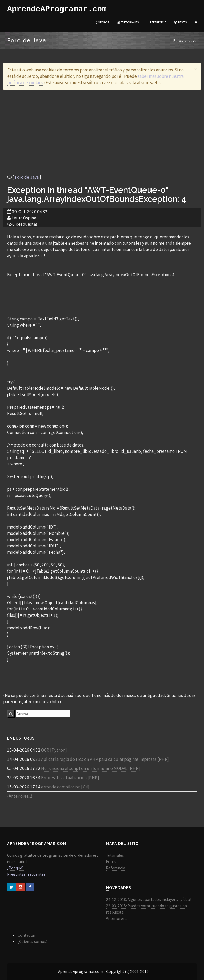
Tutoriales (128, 22)
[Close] (195, 69)
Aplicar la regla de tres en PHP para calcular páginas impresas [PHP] (105, 759)
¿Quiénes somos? (33, 941)
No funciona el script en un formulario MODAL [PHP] (91, 768)
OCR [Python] (54, 750)
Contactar (27, 935)
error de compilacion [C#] (65, 787)
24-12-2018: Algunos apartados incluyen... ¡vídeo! (149, 899)
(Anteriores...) (20, 796)
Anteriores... (116, 918)
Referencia (157, 22)
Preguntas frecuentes (26, 874)
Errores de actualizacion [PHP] (70, 778)
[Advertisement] (102, 132)
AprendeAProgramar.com (57, 9)
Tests (181, 22)
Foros (103, 22)
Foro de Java (27, 177)
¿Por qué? (15, 868)
